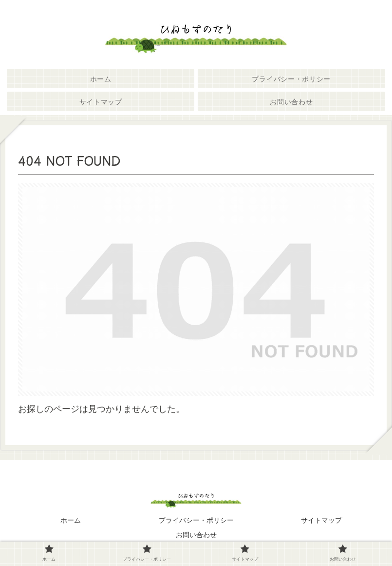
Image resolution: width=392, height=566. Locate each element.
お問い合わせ (196, 535)
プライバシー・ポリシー (196, 520)
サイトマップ (321, 520)
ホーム (71, 520)
